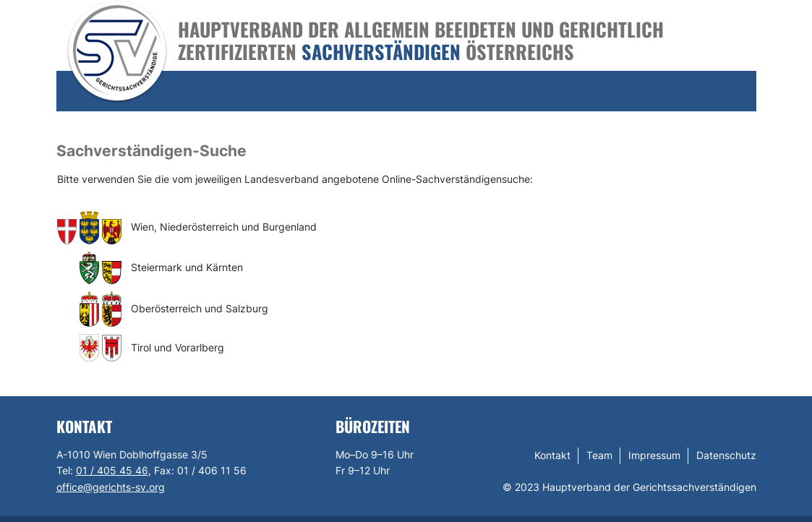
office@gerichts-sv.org (111, 487)
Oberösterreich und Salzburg (200, 308)
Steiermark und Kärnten (187, 267)
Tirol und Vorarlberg (178, 347)
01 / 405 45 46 (112, 470)
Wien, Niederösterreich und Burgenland (224, 227)
